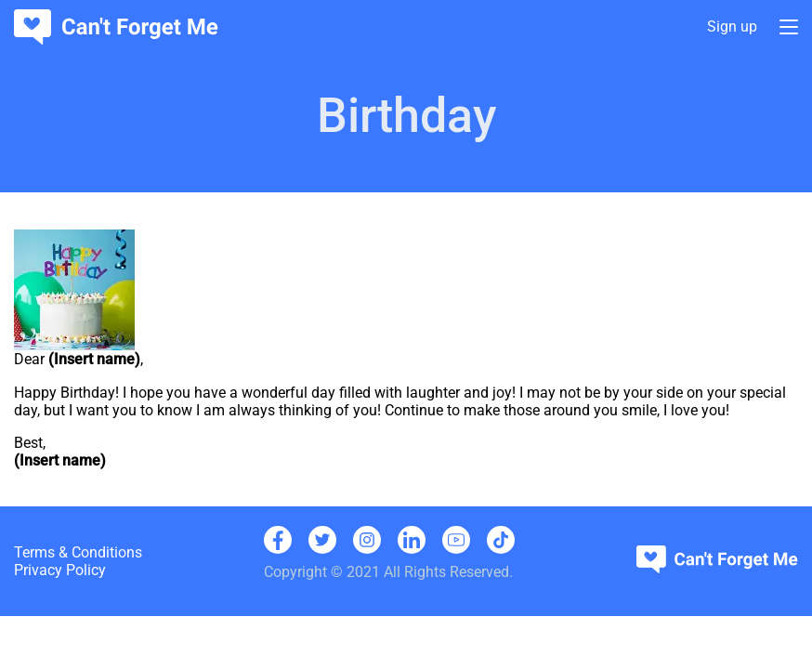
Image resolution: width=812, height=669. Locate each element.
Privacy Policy (60, 570)
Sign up (732, 27)
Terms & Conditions (78, 552)
